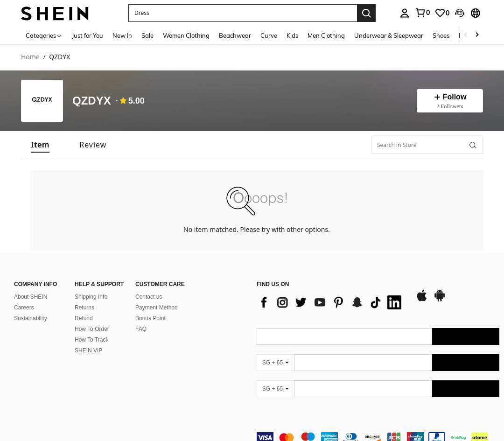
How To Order (92, 329)
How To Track (91, 340)
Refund (84, 318)
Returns (84, 308)
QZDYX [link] (59, 57)
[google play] (440, 300)
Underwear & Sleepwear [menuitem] (389, 35)
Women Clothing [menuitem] (186, 35)
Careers (24, 308)
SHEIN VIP (88, 350)
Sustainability (31, 318)
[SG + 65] (275, 363)
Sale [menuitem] (147, 35)
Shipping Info (91, 297)
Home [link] (30, 57)
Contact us (149, 297)
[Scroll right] (477, 35)
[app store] (422, 300)
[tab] (40, 145)
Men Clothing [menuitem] (326, 35)
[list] (331, 302)
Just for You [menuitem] (87, 35)
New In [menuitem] (122, 35)
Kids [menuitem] (292, 35)
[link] (442, 13)
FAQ (141, 329)
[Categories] (44, 35)
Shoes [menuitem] (441, 35)
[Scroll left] (466, 35)
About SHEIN (31, 297)
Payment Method (157, 308)
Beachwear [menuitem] (235, 35)
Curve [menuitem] (269, 35)
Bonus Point (150, 318)
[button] (243, 13)
